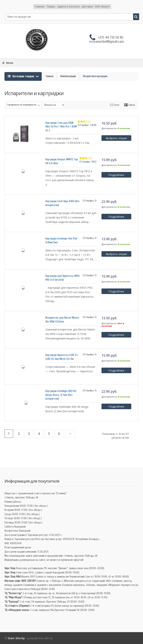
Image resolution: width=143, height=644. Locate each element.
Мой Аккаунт (102, 7)
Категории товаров (21, 76)
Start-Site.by (16, 638)
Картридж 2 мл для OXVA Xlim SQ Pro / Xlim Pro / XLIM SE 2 (61, 127)
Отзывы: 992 (88, 161)
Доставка (87, 7)
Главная (39, 7)
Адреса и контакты (69, 7)
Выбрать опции (116, 138)
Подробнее (116, 175)
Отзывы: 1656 (87, 125)
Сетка (115, 105)
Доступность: (109, 128)
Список (130, 105)
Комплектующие (68, 76)
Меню (8, 63)
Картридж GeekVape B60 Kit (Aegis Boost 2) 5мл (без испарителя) (61, 395)
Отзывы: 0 (90, 200)
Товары (51, 7)
